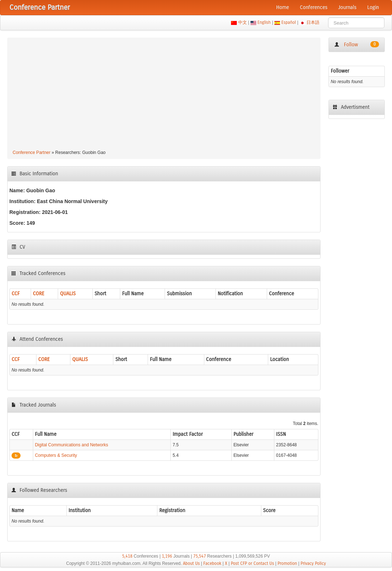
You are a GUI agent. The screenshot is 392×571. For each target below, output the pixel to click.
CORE (39, 294)
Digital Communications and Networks (72, 445)
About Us (191, 563)
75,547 (199, 556)
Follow (357, 44)
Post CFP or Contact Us (252, 563)
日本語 (313, 22)
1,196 (167, 556)
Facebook (212, 563)
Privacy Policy (313, 563)
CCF (16, 294)
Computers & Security (56, 455)
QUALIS (68, 294)
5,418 (127, 556)
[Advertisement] (164, 95)
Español (289, 22)
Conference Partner (32, 153)
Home (283, 7)
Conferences (314, 7)
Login (373, 7)
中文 (242, 22)
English (264, 22)
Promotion (287, 563)
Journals (347, 7)
